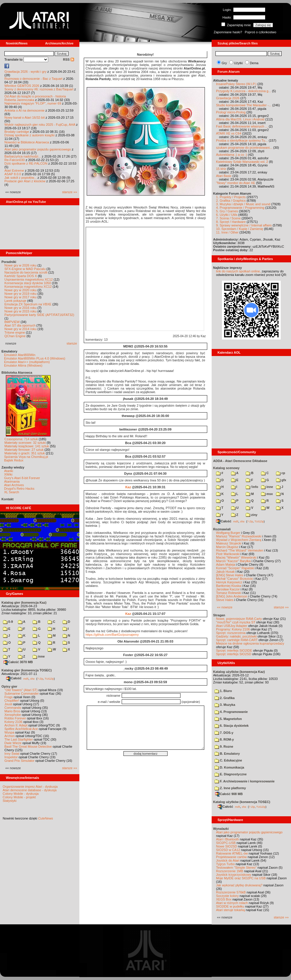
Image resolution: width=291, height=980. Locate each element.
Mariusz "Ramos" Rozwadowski (239, 536)
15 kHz (221, 169)
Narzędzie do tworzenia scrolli (26, 272)
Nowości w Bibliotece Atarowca (27, 142)
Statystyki (10, 801)
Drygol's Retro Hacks (19, 489)
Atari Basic (224, 176)
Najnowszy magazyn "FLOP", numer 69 (33, 103)
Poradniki (9, 262)
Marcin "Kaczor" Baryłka (233, 561)
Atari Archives (14, 485)
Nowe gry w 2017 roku (20, 297)
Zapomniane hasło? (228, 32)
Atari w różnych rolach (232, 903)
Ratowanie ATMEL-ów (232, 853)
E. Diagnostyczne (231, 774)
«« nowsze (225, 607)
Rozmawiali (222, 529)
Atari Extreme (14, 170)
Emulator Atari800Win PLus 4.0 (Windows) (35, 358)
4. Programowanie (231, 712)
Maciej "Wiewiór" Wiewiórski (236, 557)
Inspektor (11, 757)
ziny (251, 515)
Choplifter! (12, 701)
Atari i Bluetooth (228, 839)
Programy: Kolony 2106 (233, 629)
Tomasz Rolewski (229, 593)
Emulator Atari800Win (20, 355)
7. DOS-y (224, 733)
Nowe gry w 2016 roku (20, 308)
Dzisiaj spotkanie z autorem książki (30, 135)
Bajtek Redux (14, 460)
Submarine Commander (22, 693)
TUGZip (49, 678)
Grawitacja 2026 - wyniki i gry (25, 72)
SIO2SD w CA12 (228, 850)
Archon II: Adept (16, 725)
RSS (68, 59)
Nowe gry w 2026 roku (20, 265)
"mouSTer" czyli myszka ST (236, 622)
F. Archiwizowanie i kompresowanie (245, 781)
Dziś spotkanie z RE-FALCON (26, 163)
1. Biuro (223, 691)
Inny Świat (12, 754)
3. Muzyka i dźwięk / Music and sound (243, 204)
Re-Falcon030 (15, 160)
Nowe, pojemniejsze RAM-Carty (239, 619)
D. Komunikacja (229, 767)
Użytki (238, 63)
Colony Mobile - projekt (19, 797)
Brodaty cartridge (17, 132)
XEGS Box (224, 899)
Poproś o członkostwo (261, 32)
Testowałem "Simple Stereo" (236, 868)
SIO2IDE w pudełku (230, 906)
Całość (14, 678)
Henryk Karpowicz (229, 582)
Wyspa (9, 732)
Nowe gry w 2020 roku (20, 290)
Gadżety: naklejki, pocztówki (236, 636)
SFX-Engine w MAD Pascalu (25, 269)
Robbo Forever (15, 718)
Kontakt (7, 499)
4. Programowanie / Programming (240, 208)
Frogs (9, 697)
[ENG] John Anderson (232, 596)
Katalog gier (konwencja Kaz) (24, 602)
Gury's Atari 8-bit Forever (22, 478)
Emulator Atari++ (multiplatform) (27, 362)
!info (252, 487)
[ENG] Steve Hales (230, 575)
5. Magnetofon (228, 719)
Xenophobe (13, 715)
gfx (281, 480)
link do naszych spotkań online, (238, 271)
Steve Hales (225, 600)
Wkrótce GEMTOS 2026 (22, 86)
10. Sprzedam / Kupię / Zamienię (240, 229)
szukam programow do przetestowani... (244, 148)
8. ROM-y (224, 739)
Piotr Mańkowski (228, 554)
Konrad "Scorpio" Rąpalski (235, 568)
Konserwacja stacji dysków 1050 (28, 283)
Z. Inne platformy (230, 788)
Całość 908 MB (229, 794)
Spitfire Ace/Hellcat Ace (21, 729)
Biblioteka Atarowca (17, 373)
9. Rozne (224, 746)
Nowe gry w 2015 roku (20, 311)
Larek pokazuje (15, 301)
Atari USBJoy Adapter (232, 626)
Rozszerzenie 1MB (230, 871)
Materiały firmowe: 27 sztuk (24, 450)
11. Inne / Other (227, 232)
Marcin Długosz (227, 547)
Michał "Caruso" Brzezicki (234, 579)
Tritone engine (15, 332)
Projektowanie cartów (231, 857)
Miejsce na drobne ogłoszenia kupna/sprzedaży (250, 643)
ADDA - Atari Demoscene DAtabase (240, 461)
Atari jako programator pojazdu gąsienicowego (38, 149)
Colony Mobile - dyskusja (21, 794)
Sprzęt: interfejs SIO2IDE (234, 650)
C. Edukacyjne (228, 760)
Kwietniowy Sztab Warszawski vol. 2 (242, 162)
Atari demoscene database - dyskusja (30, 790)
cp (281, 473)
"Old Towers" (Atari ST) (21, 690)
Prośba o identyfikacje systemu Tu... (242, 140)
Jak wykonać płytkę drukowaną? (239, 885)
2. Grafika (225, 698)
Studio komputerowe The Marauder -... (244, 105)
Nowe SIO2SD (227, 846)
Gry (224, 63)
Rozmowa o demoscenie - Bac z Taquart (33, 79)
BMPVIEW (12, 322)
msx (267, 494)
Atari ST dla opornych (20, 325)
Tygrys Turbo (225, 864)
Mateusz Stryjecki (229, 543)
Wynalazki (221, 829)
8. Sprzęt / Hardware (231, 222)
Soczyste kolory (227, 896)
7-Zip (40, 678)
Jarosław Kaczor (228, 589)
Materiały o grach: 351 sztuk (25, 453)
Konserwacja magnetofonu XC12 (28, 287)
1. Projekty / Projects (231, 197)
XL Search (12, 492)
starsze (72, 343)
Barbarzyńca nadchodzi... (23, 156)
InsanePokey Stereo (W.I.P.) (236, 84)
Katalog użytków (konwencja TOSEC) (242, 802)
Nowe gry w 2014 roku (20, 329)
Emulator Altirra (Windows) (23, 365)
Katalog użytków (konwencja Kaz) (239, 672)
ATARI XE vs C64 (229, 133)
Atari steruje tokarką (230, 910)
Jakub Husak (225, 572)
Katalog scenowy (226, 468)
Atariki (9, 471)
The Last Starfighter (19, 739)
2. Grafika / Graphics (231, 201)
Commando (13, 708)
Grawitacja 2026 (228, 98)
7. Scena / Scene (228, 218)
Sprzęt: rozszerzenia (231, 633)
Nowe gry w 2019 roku (20, 294)
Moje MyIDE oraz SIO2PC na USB (241, 878)
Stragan (219, 615)
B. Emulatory (227, 754)
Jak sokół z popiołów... (20, 178)
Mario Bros (12, 711)
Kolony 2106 (13, 722)
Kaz (128, 487)
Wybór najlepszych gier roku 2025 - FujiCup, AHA (40, 125)
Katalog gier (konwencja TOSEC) (27, 670)
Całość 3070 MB (18, 662)
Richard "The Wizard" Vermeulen (240, 550)
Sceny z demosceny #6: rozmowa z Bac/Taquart (39, 89)
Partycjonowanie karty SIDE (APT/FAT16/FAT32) (39, 315)
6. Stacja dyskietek (232, 726)
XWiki (8, 474)
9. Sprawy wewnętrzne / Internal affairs (244, 225)
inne (39, 656)
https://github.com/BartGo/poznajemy (112, 635)
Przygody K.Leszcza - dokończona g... (244, 91)
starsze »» (70, 192)
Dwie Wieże (13, 743)
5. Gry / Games (227, 211)
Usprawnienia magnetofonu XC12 (29, 279)
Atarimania (12, 481)
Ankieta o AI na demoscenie (24, 110)
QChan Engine (15, 336)
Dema (254, 63)
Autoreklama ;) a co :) (231, 155)
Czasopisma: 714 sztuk (21, 439)
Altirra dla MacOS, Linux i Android (240, 119)
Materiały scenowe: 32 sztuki (25, 443)
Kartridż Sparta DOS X (21, 276)
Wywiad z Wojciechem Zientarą (239, 540)
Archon (10, 736)
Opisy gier (9, 686)
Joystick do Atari (228, 860)
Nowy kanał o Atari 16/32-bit (25, 117)
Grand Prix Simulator (19, 761)
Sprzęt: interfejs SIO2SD (234, 654)
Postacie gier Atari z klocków (25, 181)
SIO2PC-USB (226, 843)
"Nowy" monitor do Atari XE (236, 183)
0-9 (8, 622)
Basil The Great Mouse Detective (28, 746)
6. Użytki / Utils (227, 215)
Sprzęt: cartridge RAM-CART (237, 640)
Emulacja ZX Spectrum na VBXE (28, 304)
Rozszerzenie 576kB (231, 892)
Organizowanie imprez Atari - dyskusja (30, 787)
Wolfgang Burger (228, 533)
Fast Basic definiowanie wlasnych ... (242, 126)
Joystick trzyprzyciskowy (234, 875)
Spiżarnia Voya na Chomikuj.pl (26, 457)
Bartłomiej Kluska (229, 586)
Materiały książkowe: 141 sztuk (27, 446)
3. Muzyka (225, 705)
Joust (8, 704)
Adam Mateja (226, 565)
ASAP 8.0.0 (13, 174)
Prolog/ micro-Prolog (231, 112)
